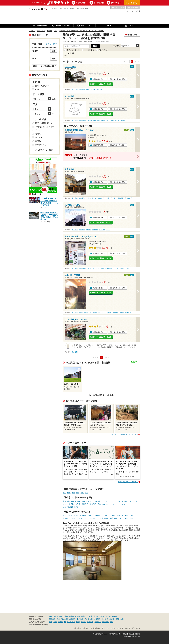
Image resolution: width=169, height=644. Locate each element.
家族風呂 (39, 141)
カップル (108, 501)
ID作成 (138, 11)
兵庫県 (71, 616)
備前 (69, 493)
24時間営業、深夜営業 (45, 127)
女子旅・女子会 (75, 504)
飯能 (78, 622)
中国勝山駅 (104, 121)
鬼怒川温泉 (120, 619)
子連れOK (101, 504)
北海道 (96, 616)
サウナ (115, 501)
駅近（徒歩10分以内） (71, 507)
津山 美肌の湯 (83, 313)
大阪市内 (90, 622)
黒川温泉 (105, 619)
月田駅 (123, 121)
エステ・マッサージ (113, 504)
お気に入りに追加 (119, 79)
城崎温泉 (72, 619)
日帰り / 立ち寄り (42, 86)
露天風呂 (71, 501)
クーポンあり (89, 50)
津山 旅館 (82, 90)
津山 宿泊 (75, 90)
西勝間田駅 (129, 313)
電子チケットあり (73, 50)
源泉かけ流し (41, 145)
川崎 (55, 622)
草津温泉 (52, 619)
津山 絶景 (101, 269)
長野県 (102, 616)
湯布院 (112, 619)
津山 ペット (102, 313)
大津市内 (106, 622)
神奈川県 (52, 616)
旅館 (124, 504)
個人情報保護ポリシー (100, 634)
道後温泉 (97, 619)
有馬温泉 (65, 619)
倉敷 (73, 493)
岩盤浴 (38, 134)
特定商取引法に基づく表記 (117, 634)
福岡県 (114, 616)
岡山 (64, 493)
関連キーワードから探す (39, 625)
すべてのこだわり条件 (44, 150)
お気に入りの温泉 (118, 8)
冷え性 (65, 504)
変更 (54, 51)
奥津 (87, 493)
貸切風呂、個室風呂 (89, 504)
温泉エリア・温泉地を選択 (44, 66)
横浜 (51, 622)
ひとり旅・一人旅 (131, 501)
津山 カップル (92, 269)
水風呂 (65, 518)
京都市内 (98, 622)
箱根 (58, 619)
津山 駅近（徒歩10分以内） (88, 198)
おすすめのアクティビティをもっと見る (124, 435)
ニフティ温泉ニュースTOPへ (128, 482)
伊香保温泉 (89, 619)
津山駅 (88, 230)
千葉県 (65, 616)
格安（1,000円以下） (95, 501)
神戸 (112, 622)
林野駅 (109, 313)
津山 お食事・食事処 (85, 121)
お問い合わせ (135, 628)
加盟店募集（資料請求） (82, 628)
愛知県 (108, 616)
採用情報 (137, 634)
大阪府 (90, 616)
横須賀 (60, 622)
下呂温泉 (80, 619)
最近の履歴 (133, 8)
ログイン (130, 11)
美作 (82, 493)
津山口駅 (102, 230)
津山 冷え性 (83, 269)
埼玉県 (59, 616)
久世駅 (111, 121)
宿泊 (64, 501)
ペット (98, 518)
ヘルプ (126, 628)
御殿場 (83, 622)
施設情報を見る (98, 79)
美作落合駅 (129, 198)
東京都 (84, 616)
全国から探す (51, 44)
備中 (78, 493)
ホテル (121, 501)
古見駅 (117, 121)
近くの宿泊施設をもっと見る (101, 395)
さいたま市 (71, 622)
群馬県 (78, 616)
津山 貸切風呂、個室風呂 (94, 90)
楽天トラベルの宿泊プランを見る (101, 84)
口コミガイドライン (114, 628)
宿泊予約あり (104, 50)
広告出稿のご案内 (99, 628)
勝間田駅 (115, 313)
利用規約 (130, 634)
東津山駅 (95, 230)
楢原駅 (122, 313)
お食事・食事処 (81, 501)
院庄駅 (108, 230)
